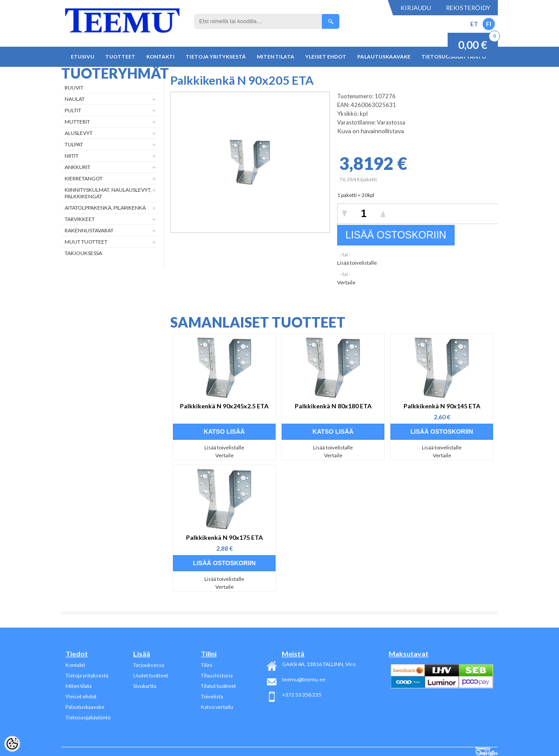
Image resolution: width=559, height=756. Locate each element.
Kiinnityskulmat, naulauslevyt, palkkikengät (108, 193)
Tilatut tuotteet (218, 686)
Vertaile (346, 282)
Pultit (73, 110)
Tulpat (74, 144)
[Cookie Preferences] (12, 744)
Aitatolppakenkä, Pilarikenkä (105, 208)
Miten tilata (276, 57)
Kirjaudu (416, 8)
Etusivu (83, 57)
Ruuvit (74, 88)
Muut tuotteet (86, 242)
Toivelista (212, 696)
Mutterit (77, 122)
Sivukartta (145, 686)
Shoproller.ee (487, 752)
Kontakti (160, 57)
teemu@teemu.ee (304, 679)
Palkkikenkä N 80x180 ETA (333, 406)
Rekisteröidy (468, 8)
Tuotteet (120, 57)
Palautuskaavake (384, 57)
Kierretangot (84, 178)
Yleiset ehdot (326, 57)
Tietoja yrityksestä (216, 57)
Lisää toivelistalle (357, 263)
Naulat (75, 99)
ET (474, 24)
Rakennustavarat (89, 230)
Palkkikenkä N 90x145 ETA (442, 406)
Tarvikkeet (80, 219)
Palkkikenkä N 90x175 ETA (224, 537)
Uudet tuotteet (151, 675)
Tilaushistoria (217, 675)
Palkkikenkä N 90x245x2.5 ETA (224, 406)
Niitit (72, 156)
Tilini (207, 665)
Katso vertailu (217, 707)
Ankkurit (78, 167)
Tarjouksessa (83, 253)
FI (489, 24)
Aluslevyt (79, 133)
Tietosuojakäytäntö (88, 717)
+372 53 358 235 (302, 695)
